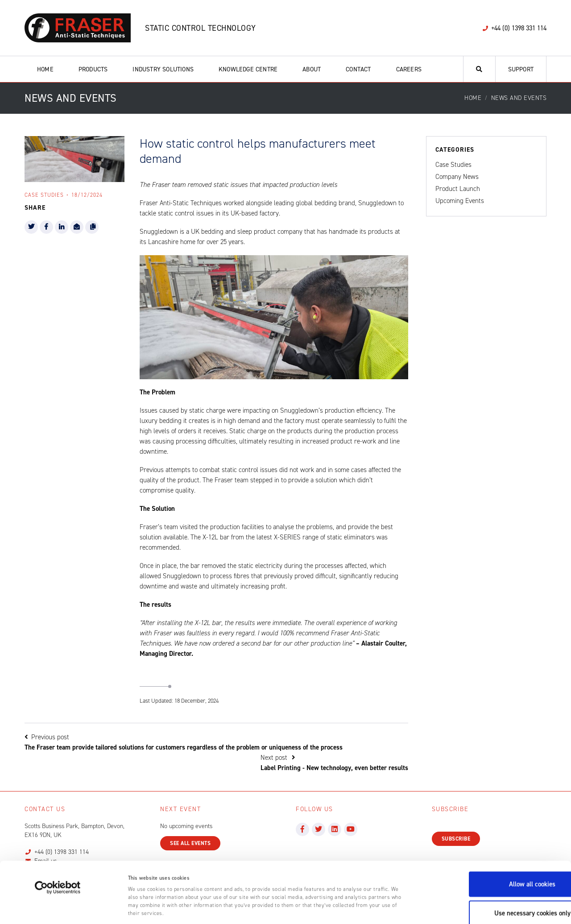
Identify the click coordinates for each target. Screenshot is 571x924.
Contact (358, 69)
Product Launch (458, 189)
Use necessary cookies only (497, 870)
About (312, 69)
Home (45, 69)
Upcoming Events (460, 201)
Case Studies (453, 165)
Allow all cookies (497, 841)
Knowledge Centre (248, 69)
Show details (445, 908)
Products (93, 69)
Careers (409, 69)
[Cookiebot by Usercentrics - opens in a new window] (58, 844)
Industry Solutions (163, 69)
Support (521, 69)
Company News (457, 177)
